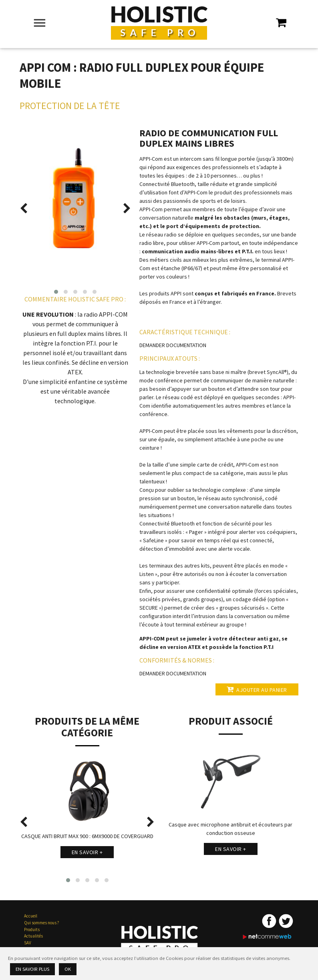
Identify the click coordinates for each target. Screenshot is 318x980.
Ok (68, 969)
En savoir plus (32, 969)
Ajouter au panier (257, 689)
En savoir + (87, 852)
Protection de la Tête (70, 106)
